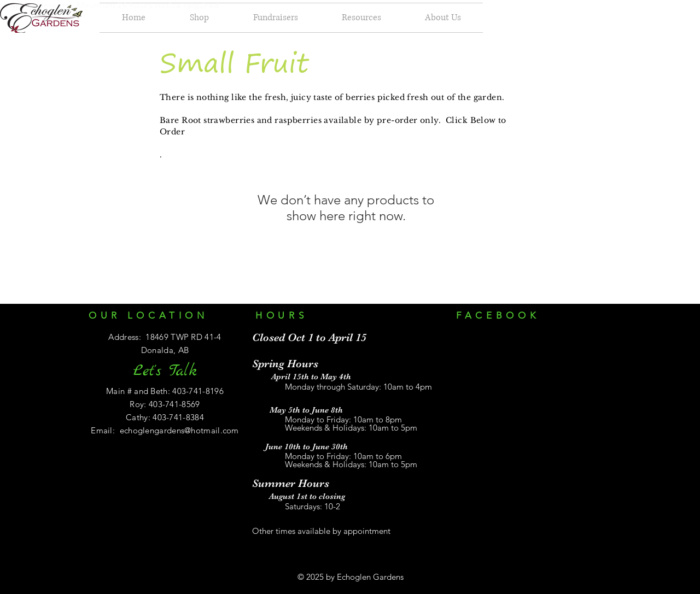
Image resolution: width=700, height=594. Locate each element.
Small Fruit (234, 62)
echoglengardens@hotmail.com (179, 430)
